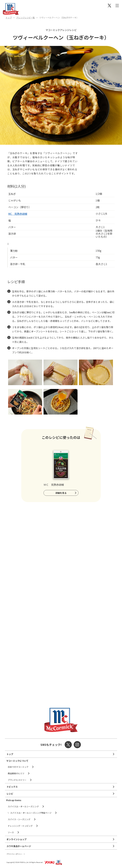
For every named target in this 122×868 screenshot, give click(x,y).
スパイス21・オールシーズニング (23, 806)
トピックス (12, 787)
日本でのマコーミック (18, 767)
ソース (11, 832)
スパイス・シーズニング (19, 819)
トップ (9, 18)
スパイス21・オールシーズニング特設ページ (31, 813)
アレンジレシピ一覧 (25, 18)
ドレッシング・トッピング (20, 826)
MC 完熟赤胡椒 (18, 214)
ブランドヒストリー (17, 780)
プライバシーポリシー (14, 854)
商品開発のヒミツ (16, 773)
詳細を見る (61, 493)
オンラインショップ (17, 839)
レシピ (10, 794)
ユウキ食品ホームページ (19, 846)
